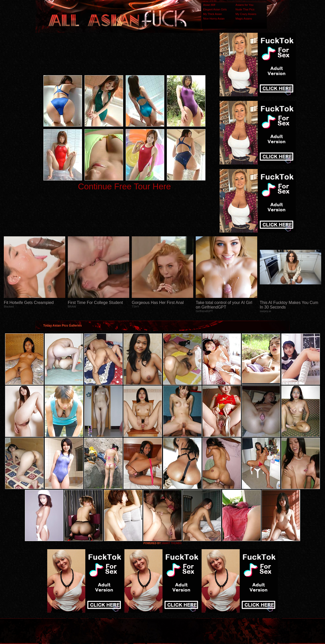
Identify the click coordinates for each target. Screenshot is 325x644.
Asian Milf (209, 5)
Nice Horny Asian (214, 19)
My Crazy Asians (246, 14)
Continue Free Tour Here (124, 186)
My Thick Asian (213, 14)
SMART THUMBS (172, 543)
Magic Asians (244, 19)
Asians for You (245, 5)
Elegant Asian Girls (215, 9)
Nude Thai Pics (245, 9)
